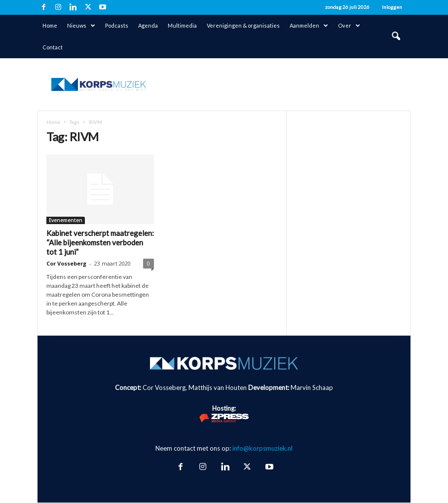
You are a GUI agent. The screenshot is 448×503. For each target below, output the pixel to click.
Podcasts (117, 25)
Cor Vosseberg (66, 263)
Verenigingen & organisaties (243, 25)
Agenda (148, 25)
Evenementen (66, 220)
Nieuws (81, 26)
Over (349, 26)
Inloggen (392, 7)
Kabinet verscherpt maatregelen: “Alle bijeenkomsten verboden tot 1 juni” (100, 242)
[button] (396, 37)
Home (50, 25)
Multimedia (182, 25)
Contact (53, 47)
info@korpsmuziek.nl (262, 448)
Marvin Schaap (312, 387)
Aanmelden (309, 26)
